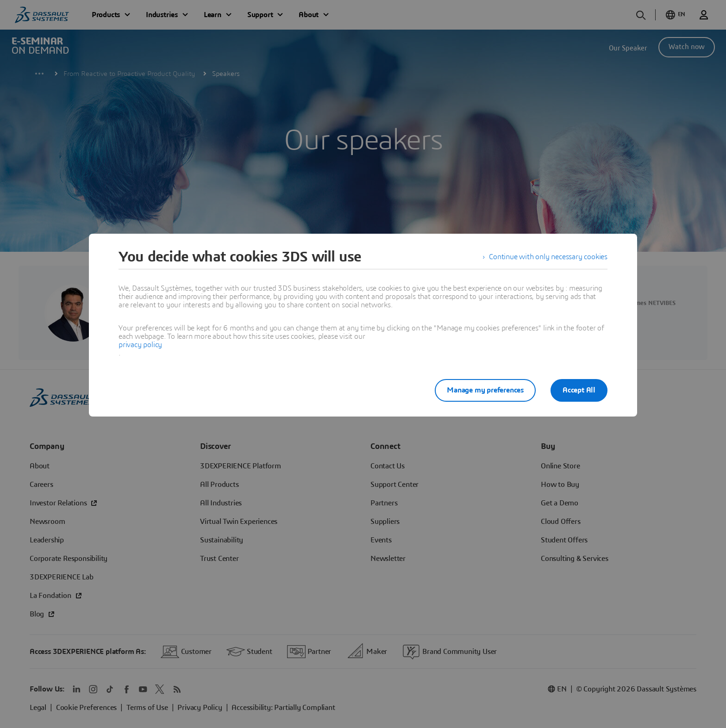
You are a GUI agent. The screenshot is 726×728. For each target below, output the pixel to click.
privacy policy (140, 345)
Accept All (579, 390)
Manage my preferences (485, 390)
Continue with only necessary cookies (548, 257)
